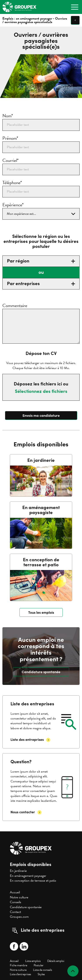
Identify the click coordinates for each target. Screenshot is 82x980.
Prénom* (10, 138)
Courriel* (10, 161)
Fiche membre (18, 965)
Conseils (16, 902)
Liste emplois (33, 961)
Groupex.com (19, 917)
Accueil (15, 892)
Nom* (8, 116)
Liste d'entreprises (20, 974)
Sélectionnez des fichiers (41, 391)
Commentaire (15, 306)
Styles (41, 974)
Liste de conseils (43, 970)
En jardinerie (18, 871)
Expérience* (13, 205)
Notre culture (19, 897)
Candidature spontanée (26, 907)
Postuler (39, 965)
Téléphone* (12, 183)
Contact (15, 912)
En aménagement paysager (28, 876)
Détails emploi (56, 961)
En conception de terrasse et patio (33, 881)
